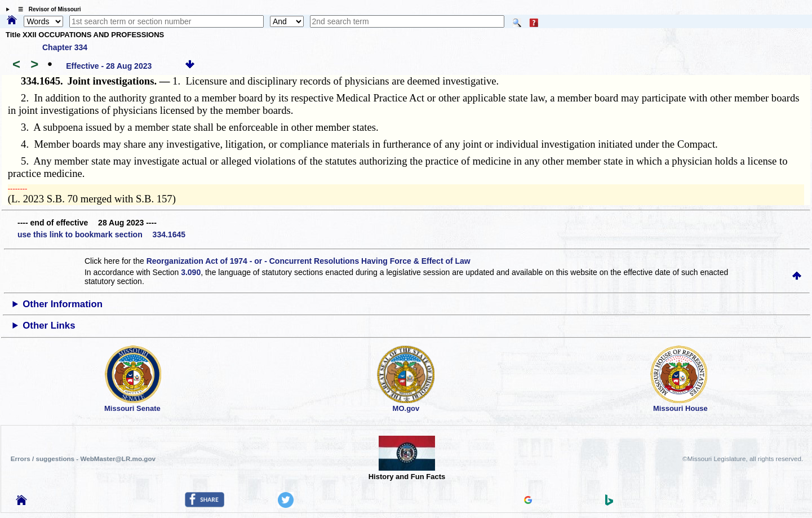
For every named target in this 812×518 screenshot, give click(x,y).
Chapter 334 (65, 47)
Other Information (63, 304)
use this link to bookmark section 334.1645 (101, 234)
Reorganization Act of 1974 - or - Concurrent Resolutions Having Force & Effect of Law (309, 261)
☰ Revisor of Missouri (47, 9)
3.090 (191, 272)
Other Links (49, 326)
